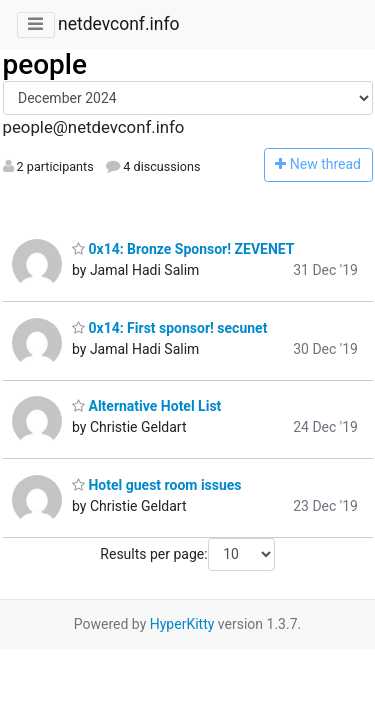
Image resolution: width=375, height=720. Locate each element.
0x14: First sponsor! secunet (169, 328)
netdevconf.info (119, 24)
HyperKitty (182, 624)
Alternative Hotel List (146, 406)
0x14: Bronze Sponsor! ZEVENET (183, 249)
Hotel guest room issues (157, 485)
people (45, 64)
